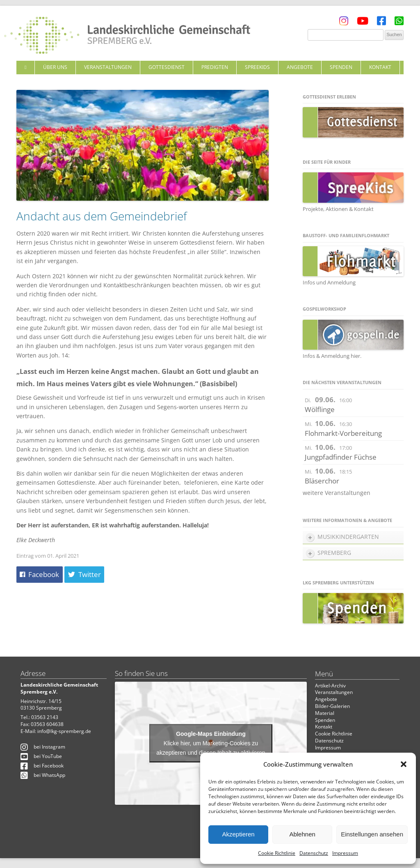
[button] (404, 764)
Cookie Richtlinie (277, 853)
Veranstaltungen (108, 67)
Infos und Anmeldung (329, 282)
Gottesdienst (167, 67)
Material (325, 713)
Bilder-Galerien (332, 706)
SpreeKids (257, 67)
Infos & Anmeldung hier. (332, 356)
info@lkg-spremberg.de (64, 731)
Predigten (215, 67)
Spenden (341, 67)
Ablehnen (302, 834)
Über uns (55, 67)
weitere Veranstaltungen (337, 493)
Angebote (300, 67)
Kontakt (380, 67)
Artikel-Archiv (330, 686)
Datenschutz (314, 853)
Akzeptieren (238, 834)
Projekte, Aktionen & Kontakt (338, 209)
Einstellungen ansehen (372, 834)
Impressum (345, 853)
